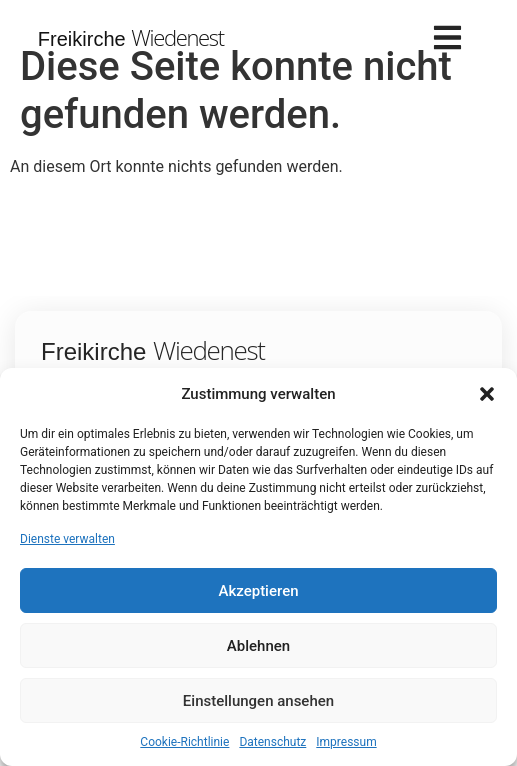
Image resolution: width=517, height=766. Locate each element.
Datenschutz (272, 742)
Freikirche (131, 39)
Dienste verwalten (67, 539)
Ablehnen (258, 646)
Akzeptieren (258, 591)
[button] (487, 394)
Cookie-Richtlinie (184, 742)
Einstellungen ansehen (258, 701)
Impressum (346, 742)
